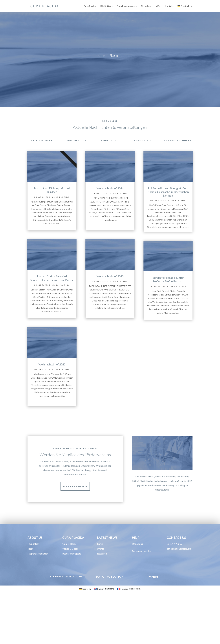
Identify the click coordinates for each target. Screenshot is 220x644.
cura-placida (76, 141)
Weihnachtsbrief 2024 (110, 188)
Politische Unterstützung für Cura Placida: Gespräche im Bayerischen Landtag (168, 192)
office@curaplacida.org (179, 551)
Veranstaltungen (178, 141)
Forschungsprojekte (127, 6)
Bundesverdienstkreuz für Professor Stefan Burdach (168, 279)
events (101, 551)
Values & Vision (70, 551)
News (100, 546)
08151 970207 (174, 546)
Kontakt (169, 6)
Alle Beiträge (42, 141)
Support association (38, 556)
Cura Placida (90, 6)
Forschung (110, 141)
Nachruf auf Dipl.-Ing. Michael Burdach (52, 190)
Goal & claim (69, 546)
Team (30, 551)
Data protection (110, 579)
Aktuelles (146, 6)
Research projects (72, 556)
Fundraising (144, 141)
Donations (137, 546)
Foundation (33, 546)
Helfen (158, 6)
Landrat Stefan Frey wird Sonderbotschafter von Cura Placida (52, 278)
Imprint (154, 579)
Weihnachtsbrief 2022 (52, 364)
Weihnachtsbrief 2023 (110, 276)
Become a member (142, 553)
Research (102, 556)
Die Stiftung (107, 6)
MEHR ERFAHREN (75, 486)
